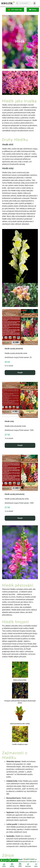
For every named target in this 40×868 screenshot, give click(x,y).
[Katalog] (12, 865)
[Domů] (4, 865)
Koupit (20, 373)
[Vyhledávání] (25, 3)
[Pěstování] (28, 865)
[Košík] (20, 865)
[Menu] (36, 865)
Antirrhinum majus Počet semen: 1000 (20, 411)
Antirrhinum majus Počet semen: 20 (20, 338)
